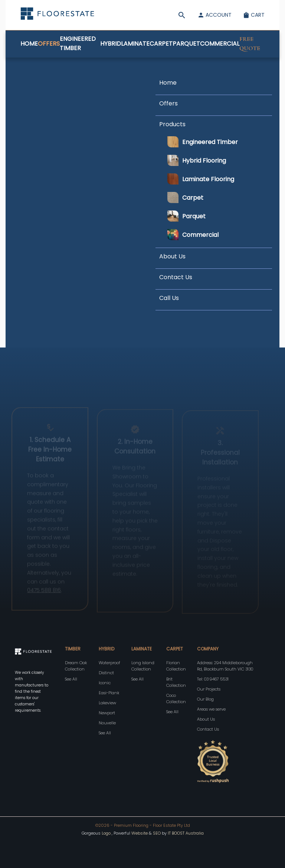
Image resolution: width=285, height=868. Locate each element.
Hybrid (111, 44)
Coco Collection (176, 699)
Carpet (161, 44)
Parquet (186, 44)
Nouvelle (107, 723)
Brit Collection (176, 682)
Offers (49, 44)
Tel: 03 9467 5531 (213, 679)
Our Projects (209, 689)
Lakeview (107, 703)
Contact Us (208, 729)
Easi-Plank (109, 693)
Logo (106, 833)
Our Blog (205, 699)
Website (140, 833)
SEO (157, 833)
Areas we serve (211, 709)
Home (29, 44)
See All (71, 679)
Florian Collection (176, 666)
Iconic (105, 683)
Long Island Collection (143, 666)
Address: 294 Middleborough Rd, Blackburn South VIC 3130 (225, 666)
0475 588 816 (44, 594)
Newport (107, 713)
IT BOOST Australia (186, 833)
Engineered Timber (78, 43)
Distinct (106, 673)
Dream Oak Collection (76, 666)
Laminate (135, 44)
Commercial (220, 44)
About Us (206, 719)
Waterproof (109, 663)
